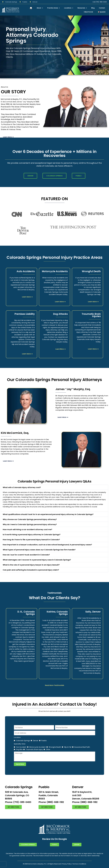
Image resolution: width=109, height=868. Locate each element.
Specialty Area (20, 744)
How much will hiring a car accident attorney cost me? (27, 529)
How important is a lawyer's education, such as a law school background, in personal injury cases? (47, 545)
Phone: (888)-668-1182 (51, 802)
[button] (54, 487)
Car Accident (21, 747)
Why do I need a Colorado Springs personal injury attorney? (30, 524)
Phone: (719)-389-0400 (18, 802)
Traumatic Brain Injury (34, 749)
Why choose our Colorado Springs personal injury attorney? (30, 519)
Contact (102, 8)
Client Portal (88, 12)
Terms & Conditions (79, 864)
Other (48, 749)
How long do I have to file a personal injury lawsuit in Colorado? (31, 540)
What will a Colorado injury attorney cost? (22, 487)
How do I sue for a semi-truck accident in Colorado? (26, 555)
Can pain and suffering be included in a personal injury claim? (31, 570)
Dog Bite (19, 749)
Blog (93, 8)
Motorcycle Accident (37, 747)
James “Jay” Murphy (25, 102)
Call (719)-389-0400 (100, 2)
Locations (69, 8)
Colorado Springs (23, 741)
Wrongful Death (55, 747)
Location (17, 737)
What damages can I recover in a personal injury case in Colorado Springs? (37, 560)
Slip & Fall (68, 747)
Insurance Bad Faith (13, 109)
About (40, 8)
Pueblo (44, 741)
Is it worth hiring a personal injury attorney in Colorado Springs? (32, 535)
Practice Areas (54, 8)
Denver (36, 741)
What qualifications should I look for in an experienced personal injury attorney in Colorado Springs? (48, 514)
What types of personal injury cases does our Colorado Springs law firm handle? (39, 550)
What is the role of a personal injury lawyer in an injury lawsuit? (31, 565)
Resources (82, 8)
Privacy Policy (67, 864)
